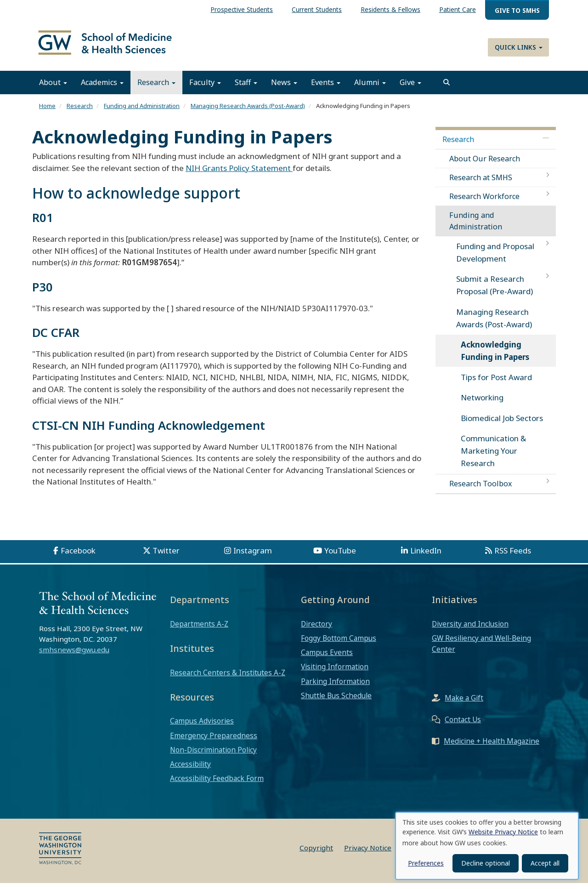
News (284, 89)
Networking (482, 404)
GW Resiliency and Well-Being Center (481, 650)
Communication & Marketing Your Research (493, 457)
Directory (317, 630)
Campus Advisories (202, 727)
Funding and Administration (142, 112)
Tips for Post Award (496, 384)
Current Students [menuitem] (317, 9)
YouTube (340, 556)
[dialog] (487, 846)
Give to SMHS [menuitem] (517, 10)
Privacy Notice (368, 854)
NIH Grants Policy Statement (239, 174)
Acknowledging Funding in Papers (495, 357)
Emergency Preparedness (214, 741)
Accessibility (190, 770)
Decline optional (486, 863)
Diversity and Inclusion (470, 630)
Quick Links (519, 47)
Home (47, 112)
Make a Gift (464, 704)
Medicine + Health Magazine (492, 747)
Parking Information (335, 687)
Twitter (166, 556)
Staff (246, 89)
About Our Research (485, 165)
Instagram (253, 556)
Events (326, 89)
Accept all (545, 863)
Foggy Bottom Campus (339, 644)
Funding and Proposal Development (495, 259)
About (53, 89)
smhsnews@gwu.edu (74, 656)
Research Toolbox (481, 490)
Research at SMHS (481, 184)
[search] (447, 89)
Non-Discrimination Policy (213, 756)
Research (156, 89)
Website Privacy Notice (503, 832)
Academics (102, 89)
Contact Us (463, 726)
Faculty (205, 89)
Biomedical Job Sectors (502, 424)
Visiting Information (335, 673)
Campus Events (327, 659)
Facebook (78, 556)
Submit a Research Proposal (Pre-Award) (495, 291)
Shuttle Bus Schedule (336, 702)
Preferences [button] (426, 863)
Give (410, 89)
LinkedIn (426, 556)
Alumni (370, 89)
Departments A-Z (199, 630)
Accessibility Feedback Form (217, 785)
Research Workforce (484, 203)
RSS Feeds (513, 556)
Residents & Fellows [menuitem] (390, 9)
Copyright (316, 854)
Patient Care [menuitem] (458, 9)
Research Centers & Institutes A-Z (228, 678)
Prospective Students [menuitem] (242, 9)
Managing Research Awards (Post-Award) (248, 112)
